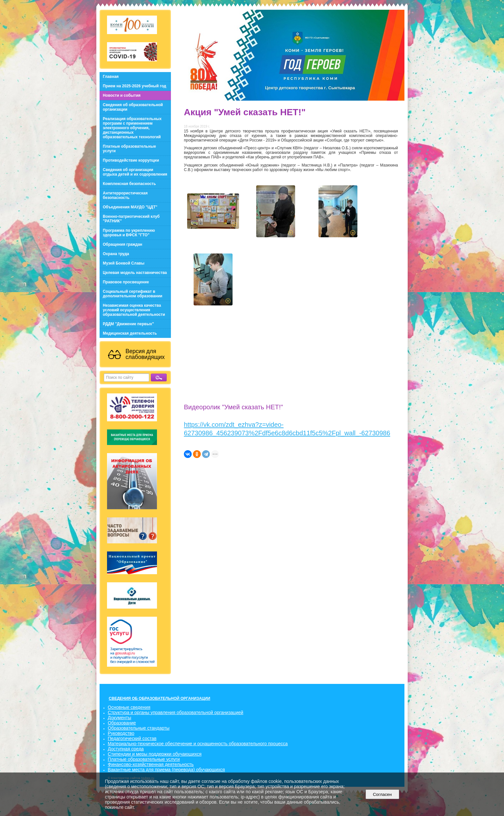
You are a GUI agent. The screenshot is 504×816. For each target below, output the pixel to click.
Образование (122, 723)
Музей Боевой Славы (124, 263)
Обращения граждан (123, 244)
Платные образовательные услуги (129, 149)
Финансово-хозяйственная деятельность (151, 764)
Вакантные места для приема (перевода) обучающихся (166, 770)
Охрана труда (116, 254)
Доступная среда (126, 749)
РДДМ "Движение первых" (128, 324)
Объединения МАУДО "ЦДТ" (130, 207)
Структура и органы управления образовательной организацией (175, 712)
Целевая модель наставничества (135, 273)
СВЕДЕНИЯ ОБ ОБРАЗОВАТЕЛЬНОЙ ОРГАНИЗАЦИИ (159, 699)
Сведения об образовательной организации (133, 107)
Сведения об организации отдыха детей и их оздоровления (135, 172)
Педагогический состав (132, 738)
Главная (111, 77)
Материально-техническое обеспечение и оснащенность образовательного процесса (198, 744)
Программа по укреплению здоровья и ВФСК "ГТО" (129, 233)
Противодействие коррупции (131, 160)
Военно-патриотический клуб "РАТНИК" (131, 219)
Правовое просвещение (126, 282)
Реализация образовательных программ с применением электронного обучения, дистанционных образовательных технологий (132, 128)
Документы (119, 718)
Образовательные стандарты (138, 728)
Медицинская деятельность (130, 333)
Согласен (382, 794)
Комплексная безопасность (129, 184)
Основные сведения (129, 707)
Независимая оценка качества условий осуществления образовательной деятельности (134, 310)
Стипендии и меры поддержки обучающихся (155, 754)
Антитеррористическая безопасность (125, 195)
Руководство (121, 733)
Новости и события (122, 95)
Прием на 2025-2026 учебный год (134, 86)
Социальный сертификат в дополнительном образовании (132, 294)
